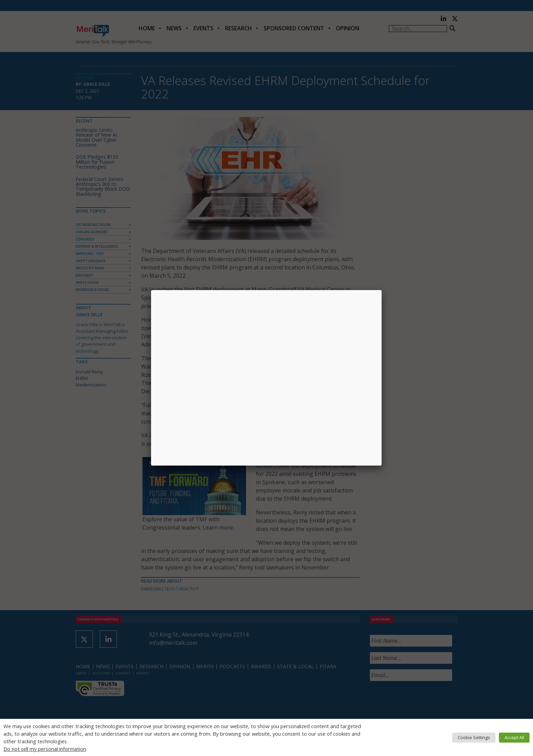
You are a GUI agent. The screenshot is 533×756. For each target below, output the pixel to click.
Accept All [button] (514, 737)
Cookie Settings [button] (474, 737)
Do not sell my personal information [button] (45, 749)
